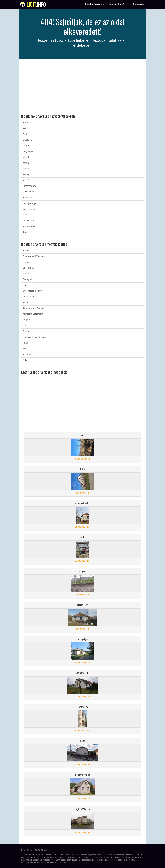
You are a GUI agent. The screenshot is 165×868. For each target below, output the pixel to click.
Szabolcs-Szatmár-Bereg (35, 337)
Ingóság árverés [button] (118, 4)
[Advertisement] (82, 87)
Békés (26, 169)
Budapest (27, 123)
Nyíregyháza (29, 209)
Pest (25, 325)
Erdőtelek (27, 140)
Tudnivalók (138, 4)
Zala (25, 360)
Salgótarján (28, 151)
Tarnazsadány (29, 186)
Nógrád (26, 320)
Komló (26, 163)
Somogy (27, 331)
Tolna (25, 343)
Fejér (25, 285)
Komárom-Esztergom (33, 314)
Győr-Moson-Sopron (32, 291)
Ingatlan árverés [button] (94, 4)
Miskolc (26, 157)
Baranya (27, 251)
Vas (25, 348)
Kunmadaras (29, 226)
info (36, 4)
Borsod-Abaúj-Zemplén (34, 256)
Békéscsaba (29, 198)
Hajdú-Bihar (28, 297)
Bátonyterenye (30, 203)
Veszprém (28, 354)
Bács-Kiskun (29, 268)
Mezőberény (29, 192)
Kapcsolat (40, 850)
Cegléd (26, 146)
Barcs (26, 215)
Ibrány (26, 232)
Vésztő (26, 180)
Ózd (25, 134)
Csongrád (27, 279)
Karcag (26, 174)
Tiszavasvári (29, 221)
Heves (26, 303)
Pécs (25, 128)
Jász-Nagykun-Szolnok (34, 308)
